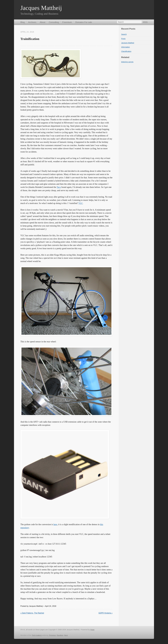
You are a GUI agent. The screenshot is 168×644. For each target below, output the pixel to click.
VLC (81, 203)
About (43, 22)
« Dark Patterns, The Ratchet (32, 613)
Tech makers (37, 635)
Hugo (92, 630)
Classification (126, 51)
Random (60, 635)
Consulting (54, 22)
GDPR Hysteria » (105, 613)
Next (66, 635)
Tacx (59, 187)
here (55, 524)
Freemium (67, 22)
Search (124, 34)
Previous (52, 635)
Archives (32, 22)
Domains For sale (84, 22)
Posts (123, 39)
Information (126, 47)
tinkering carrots (127, 62)
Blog (23, 22)
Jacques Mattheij (41, 8)
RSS (145, 22)
